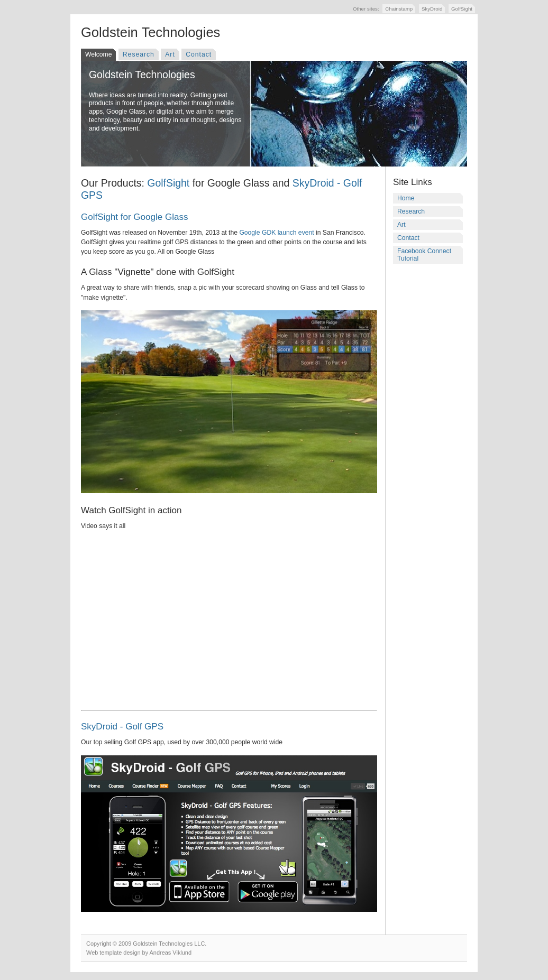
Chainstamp (399, 9)
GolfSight (462, 9)
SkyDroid (432, 9)
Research (139, 54)
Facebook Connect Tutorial (424, 255)
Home (406, 198)
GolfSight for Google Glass (134, 217)
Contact (199, 54)
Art (170, 54)
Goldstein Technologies (150, 32)
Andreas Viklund (171, 953)
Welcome (98, 54)
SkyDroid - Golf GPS (122, 727)
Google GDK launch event (276, 233)
